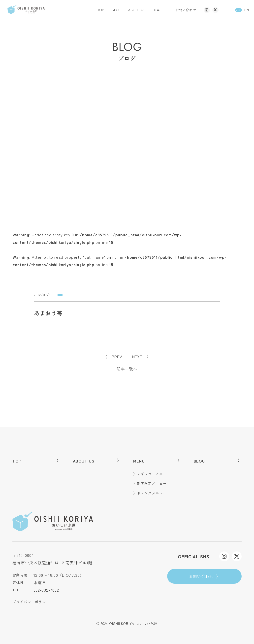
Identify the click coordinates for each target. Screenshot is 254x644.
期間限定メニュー (150, 483)
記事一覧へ (127, 369)
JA (238, 10)
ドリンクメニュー (150, 493)
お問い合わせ (186, 10)
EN (247, 10)
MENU (157, 461)
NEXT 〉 (142, 357)
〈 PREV (113, 357)
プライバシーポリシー (31, 602)
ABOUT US (137, 10)
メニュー (160, 10)
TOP (101, 10)
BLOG (116, 10)
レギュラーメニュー (152, 474)
